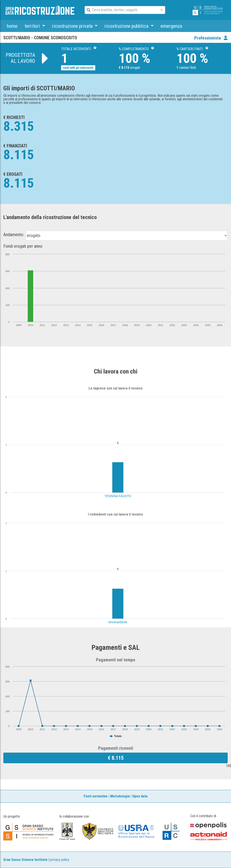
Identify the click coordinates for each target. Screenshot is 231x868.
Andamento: (14, 235)
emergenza (171, 26)
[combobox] (121, 10)
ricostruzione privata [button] (73, 26)
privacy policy (60, 860)
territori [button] (33, 26)
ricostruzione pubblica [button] (127, 26)
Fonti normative (96, 796)
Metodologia (120, 796)
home (12, 26)
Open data (140, 796)
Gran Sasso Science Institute (25, 860)
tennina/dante (118, 622)
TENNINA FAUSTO (118, 496)
